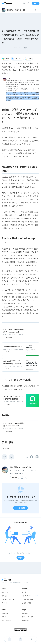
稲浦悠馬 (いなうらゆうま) (20, 467)
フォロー (14, 478)
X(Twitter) (5, 613)
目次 (37, 10)
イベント (4, 603)
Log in (36, 3)
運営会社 (4, 596)
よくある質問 (26, 603)
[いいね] (4, 457)
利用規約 (25, 613)
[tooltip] (27, 457)
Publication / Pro (27, 599)
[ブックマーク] (11, 457)
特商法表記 (26, 620)
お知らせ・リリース (8, 599)
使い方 (24, 592)
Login (20, 558)
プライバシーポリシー (29, 617)
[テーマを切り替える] (24, 3)
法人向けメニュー (28, 596)
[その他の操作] (22, 457)
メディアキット (7, 620)
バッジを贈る (21, 508)
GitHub (4, 617)
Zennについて (6, 592)
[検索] (28, 3)
